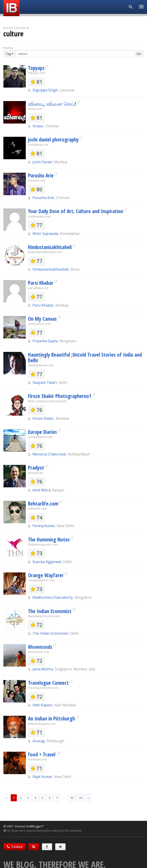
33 (72, 798)
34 (81, 798)
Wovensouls (40, 647)
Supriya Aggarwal (47, 562)
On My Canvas (42, 319)
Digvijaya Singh (45, 90)
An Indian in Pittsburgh (51, 718)
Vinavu (38, 126)
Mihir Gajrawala (45, 234)
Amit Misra (41, 490)
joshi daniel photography (53, 139)
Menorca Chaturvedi (49, 454)
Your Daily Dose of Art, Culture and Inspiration (76, 211)
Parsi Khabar (41, 283)
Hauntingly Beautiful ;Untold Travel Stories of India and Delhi (85, 357)
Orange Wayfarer (46, 575)
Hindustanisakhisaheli (50, 247)
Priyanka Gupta (45, 341)
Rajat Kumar (42, 777)
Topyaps (36, 68)
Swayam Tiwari (45, 382)
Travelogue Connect (48, 683)
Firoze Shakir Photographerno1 (60, 396)
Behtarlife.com (43, 504)
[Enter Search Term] (75, 54)
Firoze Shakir (43, 418)
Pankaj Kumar (44, 526)
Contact (14, 847)
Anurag (39, 741)
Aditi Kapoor (43, 705)
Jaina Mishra (43, 669)
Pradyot (36, 468)
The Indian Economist (50, 611)
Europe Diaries (42, 432)
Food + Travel (42, 754)
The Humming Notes (49, 539)
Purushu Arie (41, 175)
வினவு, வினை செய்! (52, 104)
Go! (139, 54)
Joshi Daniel (42, 162)
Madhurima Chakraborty (53, 597)
